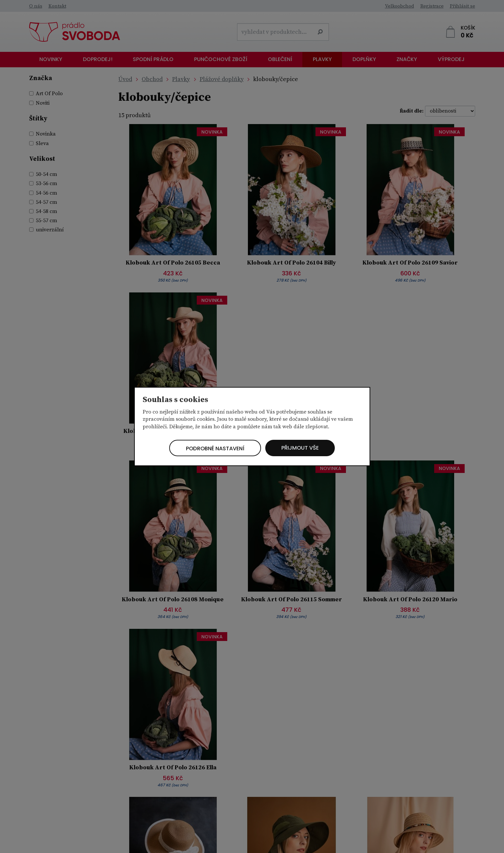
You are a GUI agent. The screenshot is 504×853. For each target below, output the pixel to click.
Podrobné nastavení (211, 448)
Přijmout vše (306, 448)
